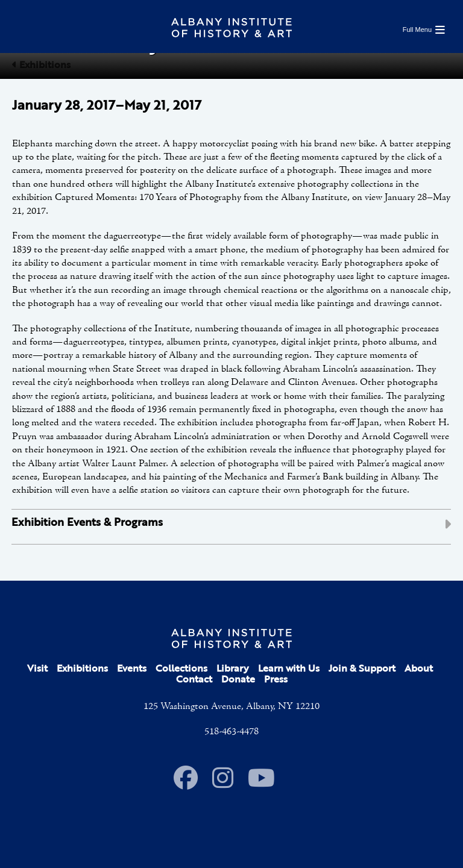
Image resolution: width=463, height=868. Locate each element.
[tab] (231, 527)
